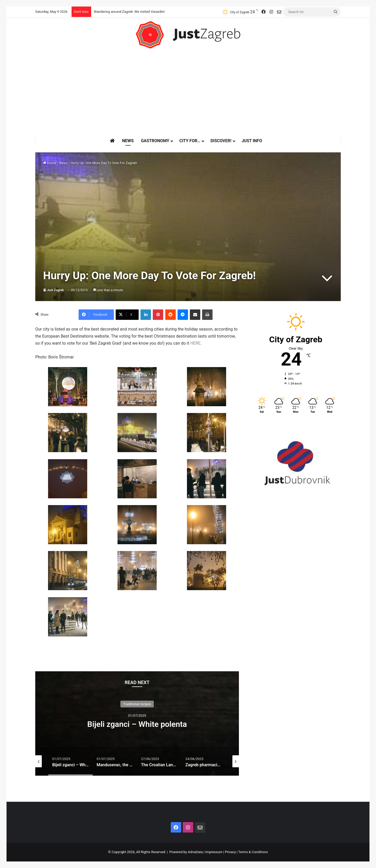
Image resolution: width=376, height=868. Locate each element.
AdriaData (195, 852)
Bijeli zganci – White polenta (137, 724)
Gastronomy (155, 141)
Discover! (221, 141)
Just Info (252, 141)
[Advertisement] (188, 93)
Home (50, 163)
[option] (137, 723)
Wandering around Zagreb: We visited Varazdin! (129, 12)
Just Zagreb (55, 290)
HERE (195, 343)
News (128, 141)
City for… (190, 141)
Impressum (214, 852)
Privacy (230, 852)
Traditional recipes (137, 704)
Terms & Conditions (253, 852)
